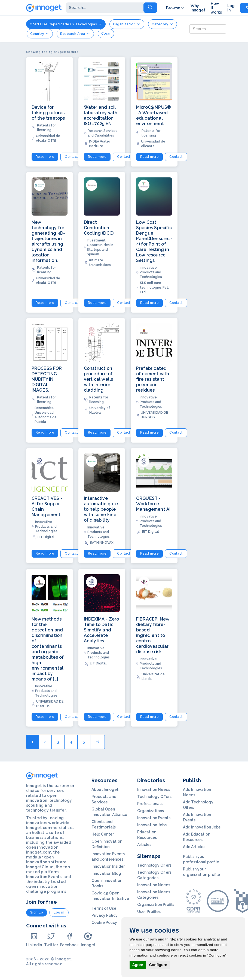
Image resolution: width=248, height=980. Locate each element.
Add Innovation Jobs (202, 827)
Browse (176, 8)
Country (40, 34)
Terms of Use (104, 908)
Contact (71, 157)
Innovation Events (154, 818)
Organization (127, 24)
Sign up (37, 912)
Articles (144, 845)
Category (163, 24)
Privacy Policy (105, 915)
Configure (158, 965)
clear (106, 34)
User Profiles (149, 912)
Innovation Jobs (152, 825)
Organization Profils (156, 905)
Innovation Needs (154, 790)
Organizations (151, 811)
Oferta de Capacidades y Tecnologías (66, 24)
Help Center (103, 834)
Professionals (150, 804)
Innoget (88, 940)
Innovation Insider (108, 866)
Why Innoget (198, 8)
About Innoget (105, 790)
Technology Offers (154, 797)
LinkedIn (34, 940)
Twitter (51, 940)
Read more (45, 157)
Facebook (69, 940)
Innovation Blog (106, 873)
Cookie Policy (104, 922)
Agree (138, 965)
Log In (231, 8)
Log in (59, 912)
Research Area (75, 34)
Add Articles (194, 847)
